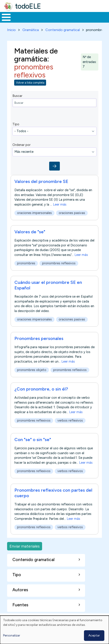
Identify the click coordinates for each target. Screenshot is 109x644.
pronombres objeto (32, 370)
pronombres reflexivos (59, 263)
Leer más (60, 204)
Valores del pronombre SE (41, 181)
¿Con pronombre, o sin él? (41, 389)
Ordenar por (21, 145)
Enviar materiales (25, 546)
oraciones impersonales (34, 213)
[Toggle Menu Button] (6, 17)
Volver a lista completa (30, 83)
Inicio (11, 30)
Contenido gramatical (63, 30)
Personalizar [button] (12, 635)
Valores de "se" (30, 232)
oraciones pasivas (72, 213)
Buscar (17, 96)
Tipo (16, 124)
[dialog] (54, 630)
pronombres (26, 263)
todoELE (28, 6)
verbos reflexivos (70, 420)
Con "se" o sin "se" (33, 440)
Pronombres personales (39, 338)
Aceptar (94, 635)
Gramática (31, 30)
